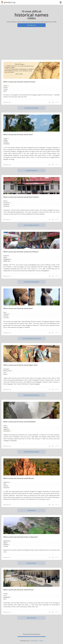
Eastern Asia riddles (31, 108)
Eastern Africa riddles (31, 452)
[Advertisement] (31, 44)
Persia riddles (31, 618)
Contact (41, 641)
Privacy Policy (34, 641)
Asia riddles (32, 510)
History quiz (31, 25)
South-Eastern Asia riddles (32, 338)
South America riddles (31, 225)
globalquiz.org (10, 2)
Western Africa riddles (32, 395)
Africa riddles (31, 563)
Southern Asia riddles (31, 282)
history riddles (32, 170)
